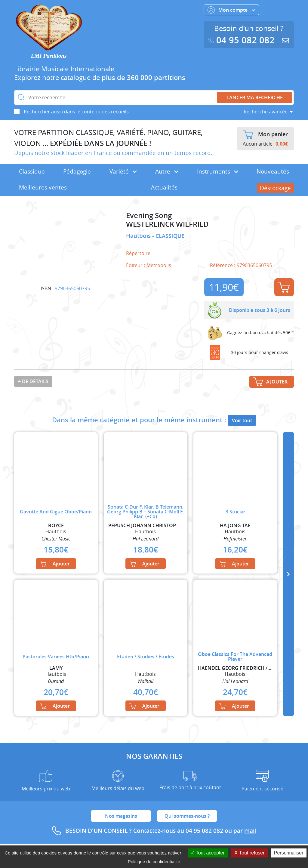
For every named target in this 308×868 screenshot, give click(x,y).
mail (250, 831)
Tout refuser (249, 853)
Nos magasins (121, 816)
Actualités (164, 187)
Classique (32, 171)
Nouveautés (273, 171)
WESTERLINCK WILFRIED (167, 224)
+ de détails (33, 381)
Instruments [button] (218, 171)
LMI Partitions (49, 56)
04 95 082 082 (243, 40)
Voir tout (242, 420)
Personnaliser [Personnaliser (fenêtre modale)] (289, 853)
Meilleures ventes (43, 187)
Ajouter (284, 287)
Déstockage (275, 188)
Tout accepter (208, 853)
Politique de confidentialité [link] (154, 862)
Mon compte (231, 10)
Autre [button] (167, 171)
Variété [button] (123, 171)
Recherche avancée (266, 112)
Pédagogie (77, 171)
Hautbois (139, 236)
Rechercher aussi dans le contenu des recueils (76, 112)
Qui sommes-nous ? (187, 816)
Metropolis (159, 265)
